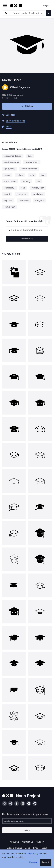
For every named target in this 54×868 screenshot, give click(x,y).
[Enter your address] (27, 821)
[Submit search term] (49, 13)
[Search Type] (7, 13)
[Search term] (29, 13)
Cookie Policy (32, 854)
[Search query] (27, 230)
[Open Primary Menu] (5, 6)
